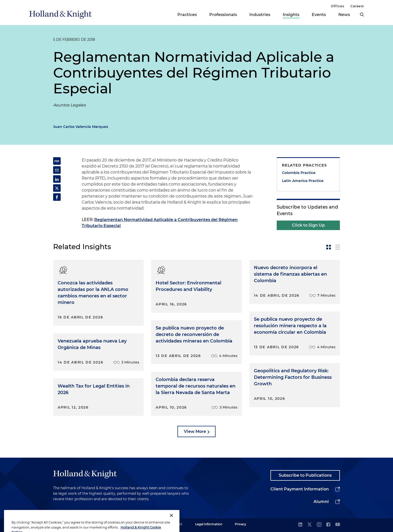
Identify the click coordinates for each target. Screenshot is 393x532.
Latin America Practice (303, 181)
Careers (357, 6)
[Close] (171, 522)
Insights (291, 15)
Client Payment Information (300, 489)
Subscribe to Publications (305, 475)
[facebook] (328, 525)
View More (195, 431)
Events (319, 15)
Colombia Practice (299, 173)
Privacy (240, 524)
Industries (260, 15)
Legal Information (209, 524)
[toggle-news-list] (338, 247)
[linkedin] (300, 525)
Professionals (223, 15)
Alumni (321, 502)
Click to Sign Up (308, 225)
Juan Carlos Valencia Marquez (81, 127)
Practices (187, 15)
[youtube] (338, 525)
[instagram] (319, 525)
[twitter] (310, 525)
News (344, 15)
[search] (362, 15)
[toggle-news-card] (329, 247)
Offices (337, 6)
